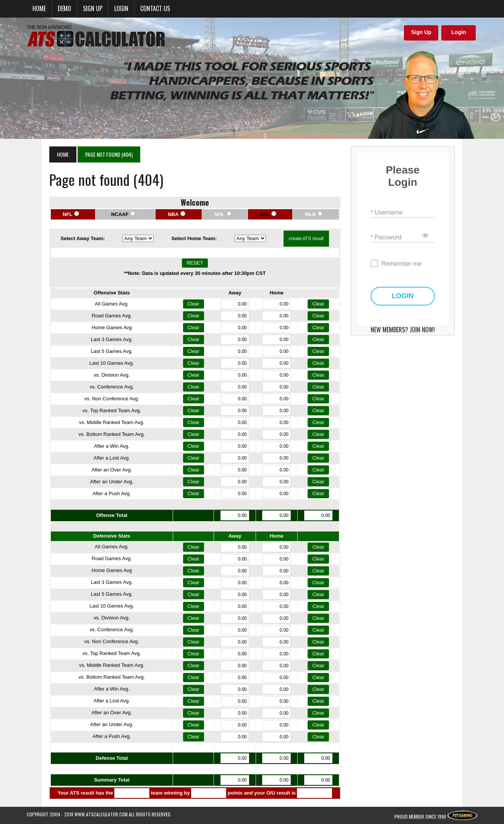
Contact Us (155, 8)
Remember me (413, 251)
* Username (398, 200)
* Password (397, 225)
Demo (64, 8)
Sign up (93, 8)
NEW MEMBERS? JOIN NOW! (420, 317)
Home (39, 8)
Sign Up (421, 32)
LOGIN (419, 284)
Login (121, 8)
